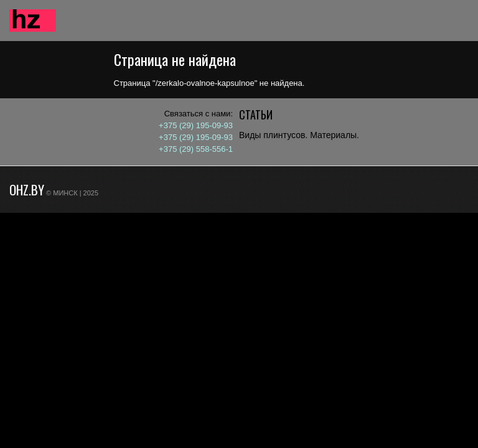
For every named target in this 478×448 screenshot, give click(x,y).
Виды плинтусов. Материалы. (299, 135)
